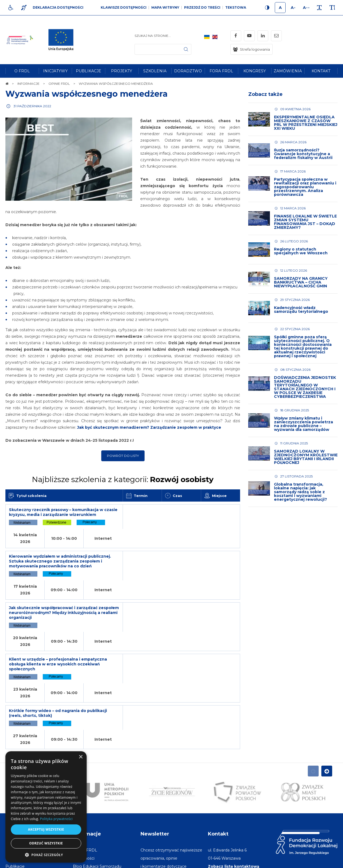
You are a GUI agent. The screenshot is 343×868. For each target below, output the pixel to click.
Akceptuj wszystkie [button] (46, 829)
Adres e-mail (153, 812)
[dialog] (46, 807)
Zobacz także (265, 94)
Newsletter (155, 739)
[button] (46, 855)
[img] (63, 40)
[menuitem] (22, 71)
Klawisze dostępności (124, 7)
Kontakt (218, 739)
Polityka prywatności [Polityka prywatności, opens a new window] (56, 819)
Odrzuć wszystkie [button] (46, 843)
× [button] (81, 757)
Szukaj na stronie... (153, 36)
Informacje (87, 739)
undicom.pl (326, 861)
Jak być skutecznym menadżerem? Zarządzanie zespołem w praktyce (149, 427)
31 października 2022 (32, 106)
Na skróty (18, 739)
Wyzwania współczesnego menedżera (86, 94)
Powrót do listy (123, 456)
